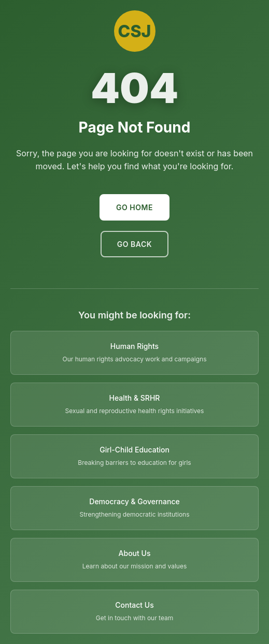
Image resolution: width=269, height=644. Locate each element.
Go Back (134, 244)
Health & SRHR (135, 398)
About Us (135, 553)
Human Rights (134, 346)
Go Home (134, 207)
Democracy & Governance (134, 501)
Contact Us (134, 605)
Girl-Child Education (134, 450)
